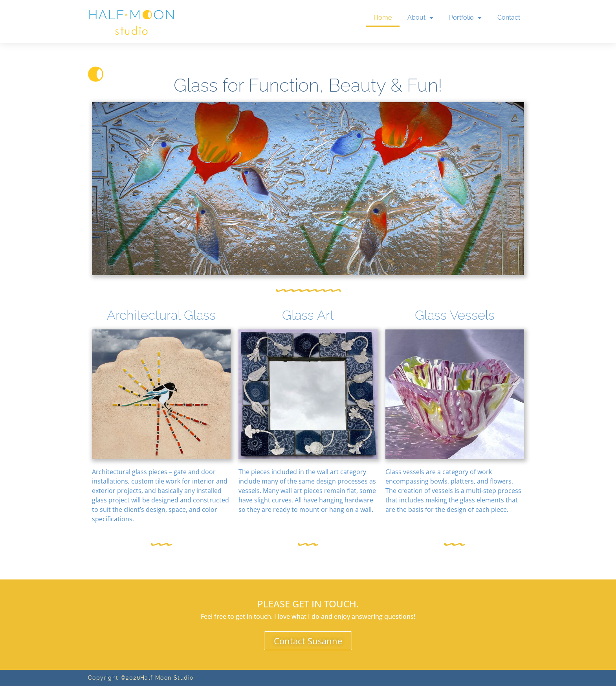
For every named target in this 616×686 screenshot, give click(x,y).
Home (383, 17)
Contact (509, 17)
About (420, 18)
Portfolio (465, 18)
